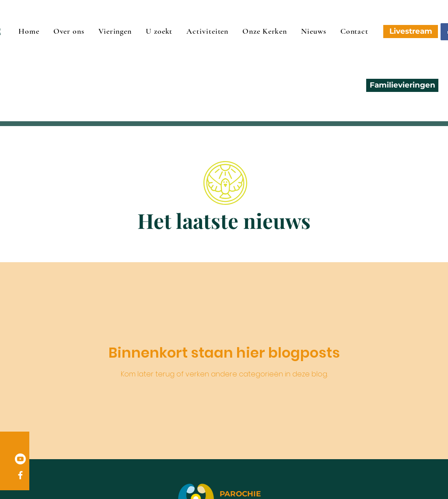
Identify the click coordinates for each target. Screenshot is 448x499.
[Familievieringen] (402, 85)
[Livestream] (411, 32)
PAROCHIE (240, 494)
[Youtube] (20, 459)
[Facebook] (20, 475)
